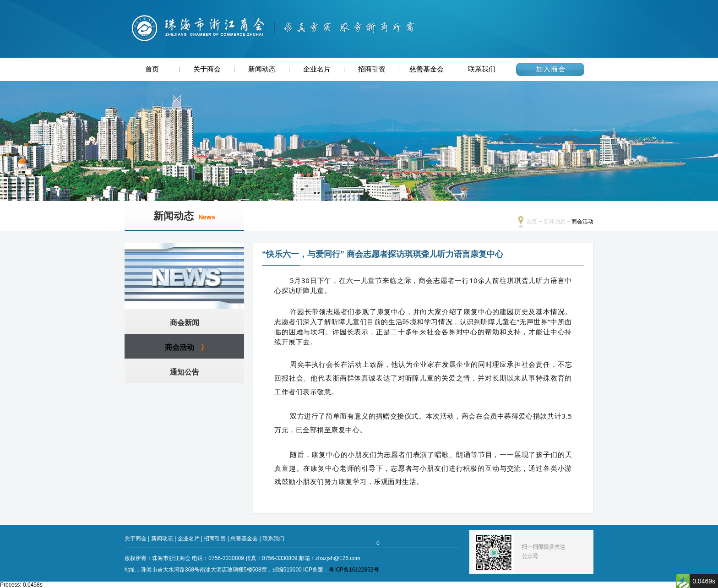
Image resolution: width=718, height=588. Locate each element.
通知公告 (185, 372)
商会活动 (179, 347)
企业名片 (317, 69)
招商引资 (372, 69)
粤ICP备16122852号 (354, 570)
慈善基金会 (427, 69)
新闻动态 (262, 69)
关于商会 (207, 69)
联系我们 (482, 69)
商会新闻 (185, 323)
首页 (152, 69)
